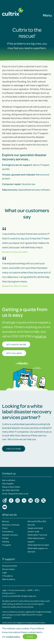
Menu (47, 15)
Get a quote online (16, 344)
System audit (33, 531)
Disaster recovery (10, 535)
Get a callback (14, 353)
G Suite (5, 538)
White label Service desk (38, 545)
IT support (7, 545)
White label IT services (37, 535)
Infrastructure (8, 593)
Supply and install (35, 528)
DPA (36, 590)
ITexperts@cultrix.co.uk (18, 494)
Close (30, 637)
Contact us (9, 473)
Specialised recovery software (26, 190)
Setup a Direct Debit (11, 487)
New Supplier (8, 483)
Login (4, 572)
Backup (5, 521)
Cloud (5, 528)
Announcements (10, 566)
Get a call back (9, 480)
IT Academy (7, 576)
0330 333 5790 (12, 490)
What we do (9, 515)
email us (41, 336)
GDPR (30, 590)
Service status (8, 569)
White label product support (36, 540)
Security (31, 525)
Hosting (5, 541)
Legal (4, 590)
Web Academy (9, 579)
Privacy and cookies (17, 590)
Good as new (19, 184)
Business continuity (11, 525)
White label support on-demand (38, 550)
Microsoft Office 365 (37, 521)
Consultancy (8, 531)
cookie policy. (13, 636)
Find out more (14, 449)
